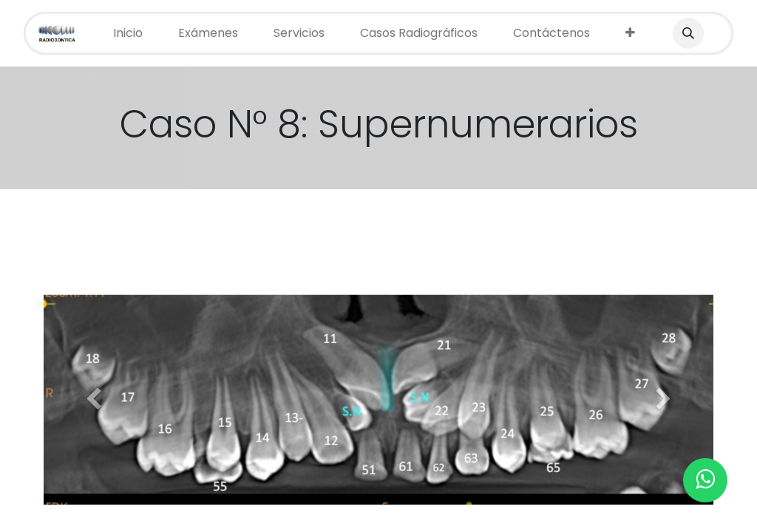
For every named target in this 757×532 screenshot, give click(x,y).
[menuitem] (128, 33)
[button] (688, 33)
